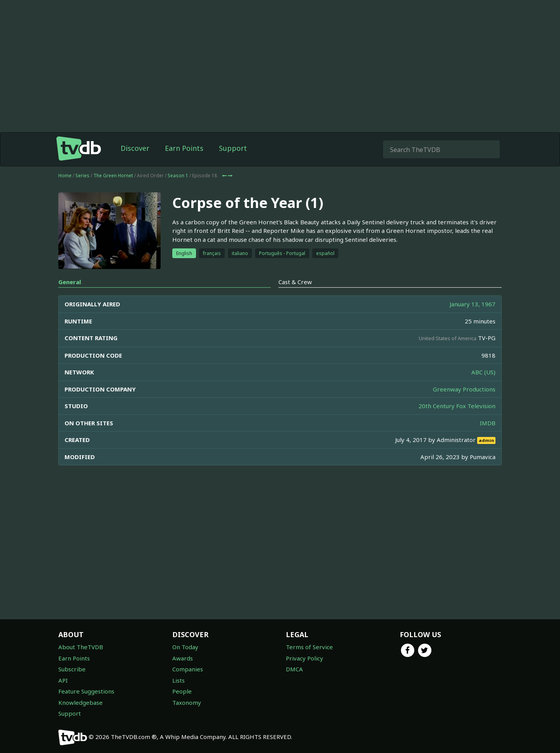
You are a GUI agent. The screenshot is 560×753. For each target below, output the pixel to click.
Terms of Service (309, 647)
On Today (185, 647)
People (182, 691)
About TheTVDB (81, 647)
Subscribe (72, 669)
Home (65, 176)
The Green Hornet (113, 176)
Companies (188, 669)
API (63, 680)
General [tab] (70, 282)
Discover (135, 148)
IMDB (488, 423)
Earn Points (184, 148)
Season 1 (178, 176)
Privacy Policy (304, 658)
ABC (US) (483, 372)
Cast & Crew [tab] (295, 282)
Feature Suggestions (86, 691)
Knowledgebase (80, 702)
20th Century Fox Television (457, 406)
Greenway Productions (464, 389)
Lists (178, 680)
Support (233, 148)
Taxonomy (187, 702)
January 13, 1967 (472, 304)
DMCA (294, 669)
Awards (183, 658)
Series (82, 176)
